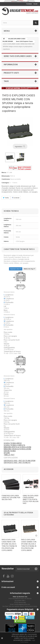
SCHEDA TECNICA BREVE (13, 443)
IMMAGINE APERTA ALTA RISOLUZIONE (17, 447)
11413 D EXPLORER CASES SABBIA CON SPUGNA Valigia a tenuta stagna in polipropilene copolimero (29, 545)
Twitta (6, 198)
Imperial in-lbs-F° (16, 269)
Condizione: (6, 179)
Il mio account (8, 587)
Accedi (35, 4)
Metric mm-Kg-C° (29, 269)
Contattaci (29, 4)
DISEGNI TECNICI (10, 451)
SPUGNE (7, 453)
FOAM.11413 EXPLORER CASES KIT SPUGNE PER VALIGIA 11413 (11, 498)
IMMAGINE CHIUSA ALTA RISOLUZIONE (17, 449)
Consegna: (5, 183)
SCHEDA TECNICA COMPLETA (14, 445)
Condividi (16, 198)
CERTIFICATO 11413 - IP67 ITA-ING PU (17, 463)
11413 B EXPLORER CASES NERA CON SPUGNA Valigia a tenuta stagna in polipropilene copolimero (9, 545)
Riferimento (6, 176)
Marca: (4, 172)
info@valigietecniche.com (22, 604)
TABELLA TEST (9, 455)
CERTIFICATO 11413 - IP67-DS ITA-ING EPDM (20, 461)
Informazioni (11, 64)
